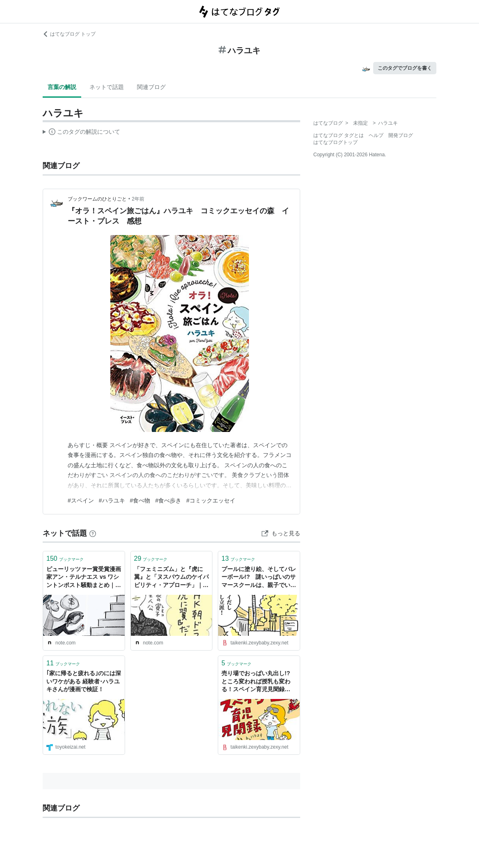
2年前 (138, 199)
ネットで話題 (107, 87)
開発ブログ (401, 135)
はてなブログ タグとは (339, 135)
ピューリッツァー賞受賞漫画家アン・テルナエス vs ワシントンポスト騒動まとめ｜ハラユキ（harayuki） (84, 578)
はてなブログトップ (335, 142)
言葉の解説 (62, 87)
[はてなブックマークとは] (93, 533)
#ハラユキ (112, 500)
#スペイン (81, 500)
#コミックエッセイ (211, 500)
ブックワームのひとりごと (97, 199)
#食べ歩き (168, 500)
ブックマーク (65, 558)
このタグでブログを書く (405, 68)
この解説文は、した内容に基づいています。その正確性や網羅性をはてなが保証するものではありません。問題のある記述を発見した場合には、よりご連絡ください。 (81, 133)
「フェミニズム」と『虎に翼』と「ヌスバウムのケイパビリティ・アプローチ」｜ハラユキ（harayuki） (171, 578)
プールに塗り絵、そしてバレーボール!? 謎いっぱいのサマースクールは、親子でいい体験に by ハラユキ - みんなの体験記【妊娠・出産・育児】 (259, 578)
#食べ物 (140, 500)
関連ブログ (151, 87)
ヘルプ (376, 135)
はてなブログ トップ (69, 34)
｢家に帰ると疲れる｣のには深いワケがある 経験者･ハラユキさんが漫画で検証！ (84, 681)
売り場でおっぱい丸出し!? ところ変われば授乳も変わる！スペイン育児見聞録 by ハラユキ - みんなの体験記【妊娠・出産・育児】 (259, 682)
